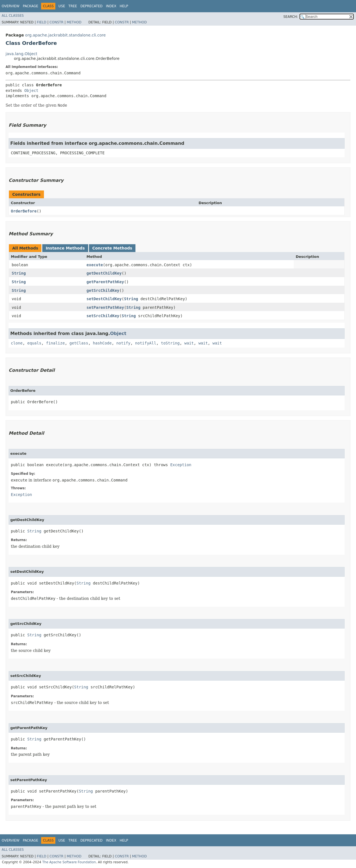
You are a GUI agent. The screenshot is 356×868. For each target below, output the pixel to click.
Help (124, 6)
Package (30, 6)
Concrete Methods (112, 248)
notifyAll (146, 343)
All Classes (13, 16)
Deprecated (92, 6)
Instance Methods (65, 248)
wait (189, 343)
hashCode (102, 343)
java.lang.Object (21, 54)
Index (111, 6)
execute (95, 265)
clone (17, 343)
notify (123, 343)
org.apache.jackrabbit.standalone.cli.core (65, 35)
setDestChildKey (104, 299)
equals (34, 343)
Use (62, 6)
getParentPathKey (105, 282)
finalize (55, 343)
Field (41, 22)
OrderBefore (24, 211)
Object (31, 91)
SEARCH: (291, 17)
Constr (56, 22)
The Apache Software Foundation (69, 862)
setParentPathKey (105, 307)
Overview (11, 6)
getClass (79, 343)
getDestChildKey (104, 273)
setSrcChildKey (103, 316)
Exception (181, 465)
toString (170, 343)
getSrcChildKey (103, 290)
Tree (73, 6)
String (19, 273)
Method (74, 22)
